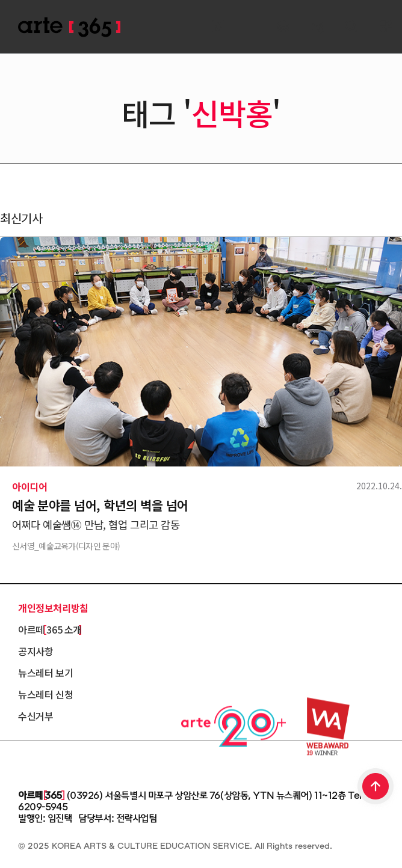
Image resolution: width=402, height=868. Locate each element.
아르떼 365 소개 (50, 629)
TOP (376, 787)
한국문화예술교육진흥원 (72, 763)
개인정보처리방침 (53, 608)
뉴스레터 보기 (45, 673)
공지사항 (36, 651)
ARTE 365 (69, 27)
